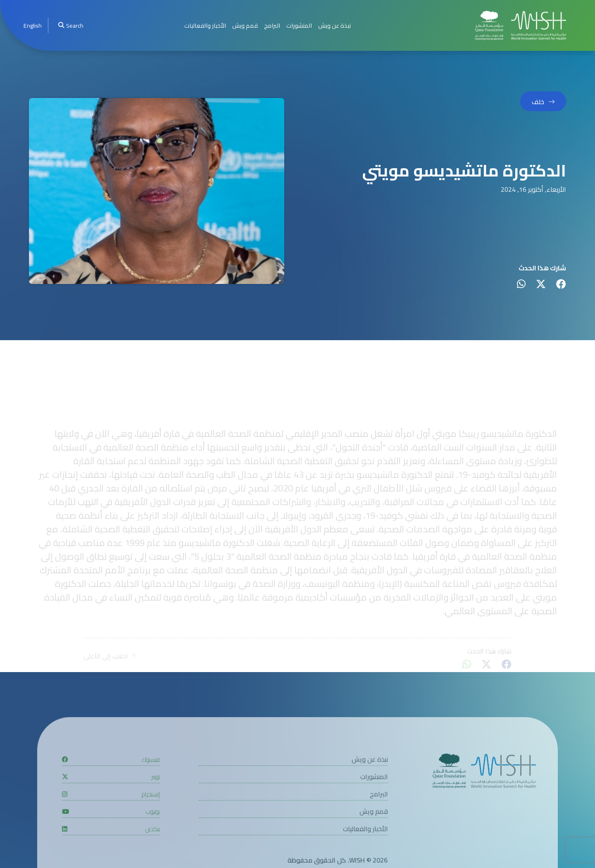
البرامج (272, 25)
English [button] (33, 25)
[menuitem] (33, 25)
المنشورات (299, 25)
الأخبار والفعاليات (205, 25)
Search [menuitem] (71, 25)
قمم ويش (245, 25)
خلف (538, 103)
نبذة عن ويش (334, 25)
